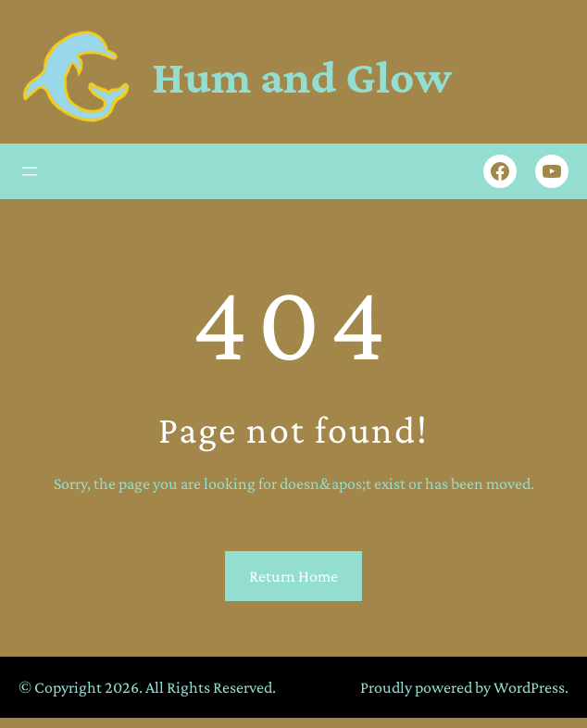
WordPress (529, 687)
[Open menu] (30, 171)
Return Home (293, 576)
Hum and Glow (302, 76)
